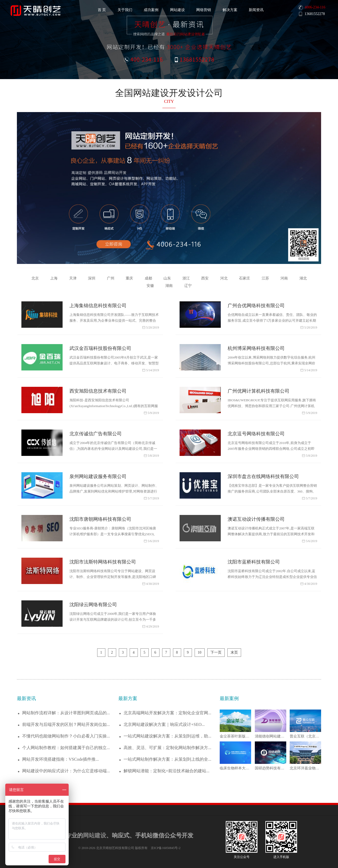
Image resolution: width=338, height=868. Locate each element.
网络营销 (204, 10)
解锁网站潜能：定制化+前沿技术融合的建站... (166, 771)
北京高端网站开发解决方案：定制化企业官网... (167, 713)
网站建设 (177, 10)
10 (200, 652)
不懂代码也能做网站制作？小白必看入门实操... (66, 736)
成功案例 (151, 10)
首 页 (102, 10)
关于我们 (125, 10)
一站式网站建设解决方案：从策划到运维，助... (167, 736)
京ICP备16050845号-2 (166, 848)
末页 (234, 652)
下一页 (216, 652)
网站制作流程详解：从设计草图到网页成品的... (66, 713)
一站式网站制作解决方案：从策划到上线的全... (167, 759)
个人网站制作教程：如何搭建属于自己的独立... (66, 748)
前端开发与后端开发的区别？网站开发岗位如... (66, 724)
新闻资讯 (256, 10)
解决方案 (230, 10)
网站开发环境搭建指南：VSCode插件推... (60, 759)
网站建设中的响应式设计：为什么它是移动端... (66, 771)
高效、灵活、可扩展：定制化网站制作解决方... (167, 748)
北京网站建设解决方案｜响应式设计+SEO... (164, 724)
